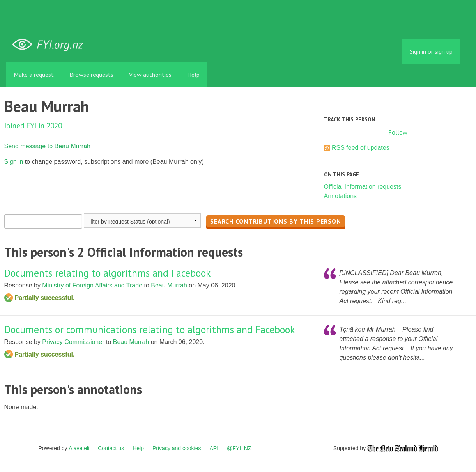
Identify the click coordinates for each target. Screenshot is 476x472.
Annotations (341, 196)
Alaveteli (79, 448)
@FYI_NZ (239, 448)
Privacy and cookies (177, 448)
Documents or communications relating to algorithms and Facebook (150, 329)
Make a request (34, 75)
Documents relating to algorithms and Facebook (107, 273)
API (214, 448)
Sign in (14, 162)
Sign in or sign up (431, 51)
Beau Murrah (169, 285)
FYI (51, 45)
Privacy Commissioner (73, 342)
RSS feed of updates (361, 148)
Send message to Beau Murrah (47, 146)
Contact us (111, 448)
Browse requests (91, 75)
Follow (398, 132)
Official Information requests (363, 187)
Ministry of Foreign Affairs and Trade (92, 285)
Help (193, 75)
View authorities (150, 75)
